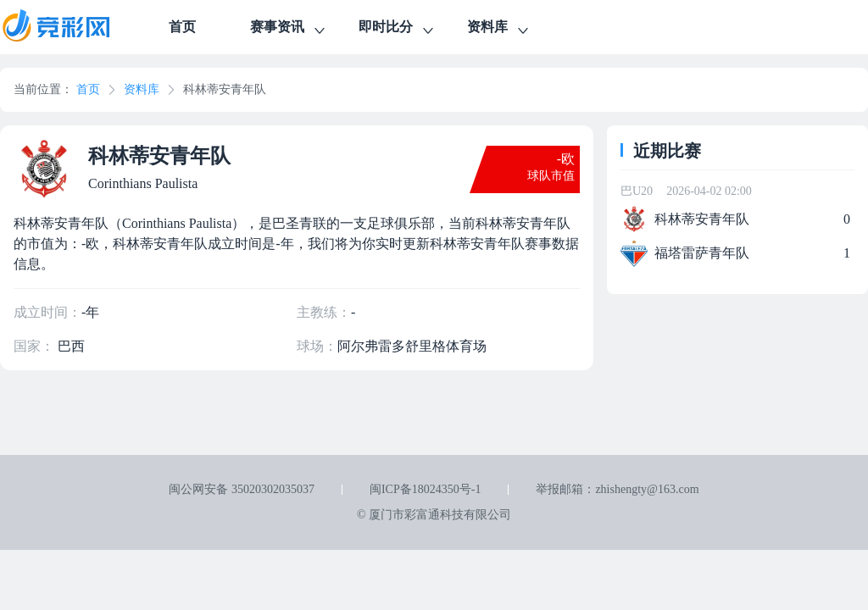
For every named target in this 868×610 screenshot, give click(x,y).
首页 (182, 27)
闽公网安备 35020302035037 (242, 489)
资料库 (499, 29)
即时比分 (398, 29)
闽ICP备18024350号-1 (425, 489)
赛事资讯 (289, 29)
